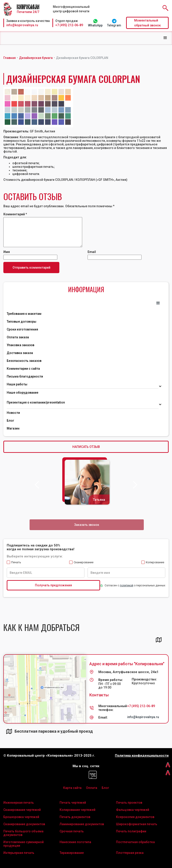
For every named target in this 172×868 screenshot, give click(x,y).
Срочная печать (72, 831)
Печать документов (75, 817)
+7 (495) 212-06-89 (69, 25)
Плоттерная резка (130, 853)
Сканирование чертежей (22, 810)
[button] (165, 38)
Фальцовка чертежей (133, 810)
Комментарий (15, 214)
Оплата (92, 788)
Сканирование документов (24, 824)
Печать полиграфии (131, 831)
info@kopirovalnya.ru (22, 25)
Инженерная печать (19, 803)
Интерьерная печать (19, 853)
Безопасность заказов (24, 361)
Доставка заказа (20, 353)
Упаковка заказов (20, 345)
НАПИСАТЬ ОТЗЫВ (86, 447)
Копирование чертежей (77, 810)
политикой (127, 585)
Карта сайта (72, 788)
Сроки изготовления (22, 329)
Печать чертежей (73, 803)
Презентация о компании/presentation (36, 402)
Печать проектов (129, 803)
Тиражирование (72, 853)
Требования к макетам (24, 314)
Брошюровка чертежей (21, 817)
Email (92, 252)
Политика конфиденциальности (142, 756)
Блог (10, 421)
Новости (13, 413)
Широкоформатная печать (137, 824)
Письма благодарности (25, 376)
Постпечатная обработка (135, 842)
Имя (7, 252)
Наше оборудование (23, 393)
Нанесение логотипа (75, 842)
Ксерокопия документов (135, 817)
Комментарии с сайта (23, 369)
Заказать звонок (87, 525)
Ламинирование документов (82, 824)
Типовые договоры (21, 322)
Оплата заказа (18, 337)
